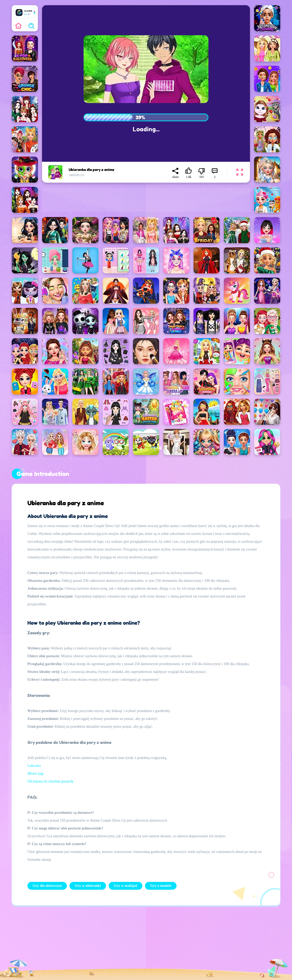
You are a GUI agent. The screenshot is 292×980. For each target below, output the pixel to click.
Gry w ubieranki (88, 886)
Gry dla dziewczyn (47, 886)
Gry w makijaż (125, 886)
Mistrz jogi (36, 773)
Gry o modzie (161, 886)
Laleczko (34, 766)
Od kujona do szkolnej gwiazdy (51, 781)
